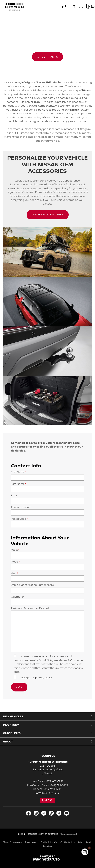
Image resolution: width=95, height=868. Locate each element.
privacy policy (44, 678)
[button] (47, 57)
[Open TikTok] (51, 813)
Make (47, 552)
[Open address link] (48, 770)
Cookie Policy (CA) (49, 842)
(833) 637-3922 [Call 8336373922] (54, 781)
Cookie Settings (68, 842)
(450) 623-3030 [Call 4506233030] (51, 793)
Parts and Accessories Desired (47, 630)
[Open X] (59, 813)
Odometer (47, 599)
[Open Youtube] (66, 813)
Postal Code (47, 521)
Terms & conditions (13, 842)
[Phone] (64, 7)
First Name (47, 475)
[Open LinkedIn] (44, 813)
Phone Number (47, 510)
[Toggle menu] (87, 7)
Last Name (47, 487)
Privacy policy (31, 842)
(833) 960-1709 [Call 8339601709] (53, 789)
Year (47, 576)
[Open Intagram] (36, 813)
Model (47, 564)
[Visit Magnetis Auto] (47, 859)
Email (47, 498)
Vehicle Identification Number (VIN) (47, 588)
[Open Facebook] (28, 813)
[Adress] (76, 7)
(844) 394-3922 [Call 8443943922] (59, 785)
